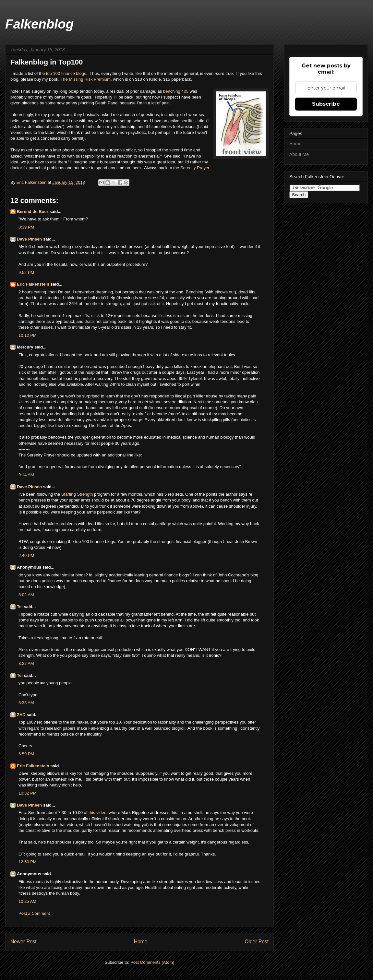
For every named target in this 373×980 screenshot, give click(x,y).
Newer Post (24, 942)
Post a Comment (34, 913)
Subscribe (326, 104)
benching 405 (176, 91)
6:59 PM (26, 754)
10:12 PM (28, 335)
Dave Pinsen (29, 239)
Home (141, 942)
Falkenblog (39, 24)
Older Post (257, 942)
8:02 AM (26, 595)
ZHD (21, 715)
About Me (299, 154)
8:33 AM (26, 703)
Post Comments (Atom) (152, 962)
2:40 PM (26, 555)
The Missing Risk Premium (85, 79)
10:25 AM (27, 901)
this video (97, 813)
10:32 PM (28, 793)
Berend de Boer (33, 212)
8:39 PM (26, 227)
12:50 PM (28, 862)
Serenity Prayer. (195, 168)
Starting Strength (77, 494)
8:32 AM (26, 663)
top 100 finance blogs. (67, 73)
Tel (20, 607)
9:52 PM (26, 272)
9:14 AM (26, 475)
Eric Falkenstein (33, 284)
